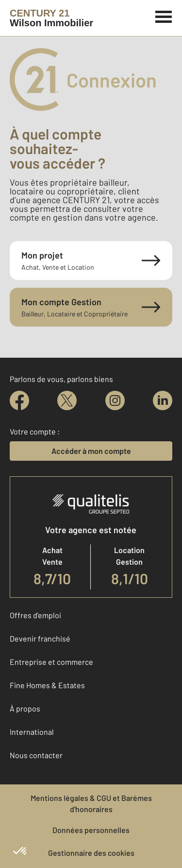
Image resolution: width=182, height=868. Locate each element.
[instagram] (115, 400)
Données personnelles (91, 830)
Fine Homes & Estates (47, 685)
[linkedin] (163, 400)
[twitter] (67, 400)
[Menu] (164, 16)
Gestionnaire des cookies (91, 853)
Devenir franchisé (40, 638)
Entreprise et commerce (51, 662)
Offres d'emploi (35, 615)
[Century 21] (51, 18)
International (32, 732)
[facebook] (19, 400)
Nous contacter (36, 755)
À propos (25, 708)
